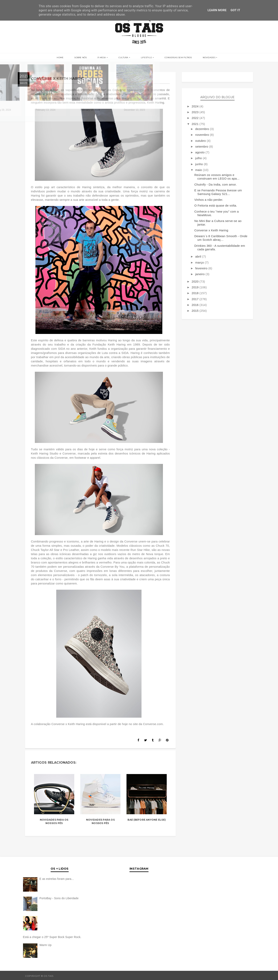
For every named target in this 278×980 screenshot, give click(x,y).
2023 (195, 112)
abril (199, 256)
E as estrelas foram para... (57, 879)
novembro (203, 135)
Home (68, 58)
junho (199, 164)
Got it (235, 10)
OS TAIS (59, 976)
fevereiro (202, 268)
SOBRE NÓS (86, 58)
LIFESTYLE (144, 58)
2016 (195, 305)
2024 (195, 106)
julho (199, 158)
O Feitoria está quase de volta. (216, 205)
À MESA (104, 58)
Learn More (217, 10)
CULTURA (123, 58)
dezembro (203, 129)
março (200, 262)
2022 (195, 118)
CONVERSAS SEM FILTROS (173, 58)
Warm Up (46, 945)
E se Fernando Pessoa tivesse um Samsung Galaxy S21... (218, 192)
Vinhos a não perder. (209, 200)
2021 (195, 124)
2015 (195, 311)
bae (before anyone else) (147, 820)
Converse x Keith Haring (211, 230)
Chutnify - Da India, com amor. (216, 184)
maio (199, 170)
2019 (195, 287)
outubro (201, 141)
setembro (202, 146)
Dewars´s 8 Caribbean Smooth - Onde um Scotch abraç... (221, 238)
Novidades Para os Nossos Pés (54, 821)
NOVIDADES (201, 58)
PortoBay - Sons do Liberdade (59, 898)
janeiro (200, 274)
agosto (200, 152)
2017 (195, 299)
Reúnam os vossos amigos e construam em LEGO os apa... (217, 177)
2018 (195, 293)
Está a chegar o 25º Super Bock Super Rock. (52, 937)
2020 (195, 281)
